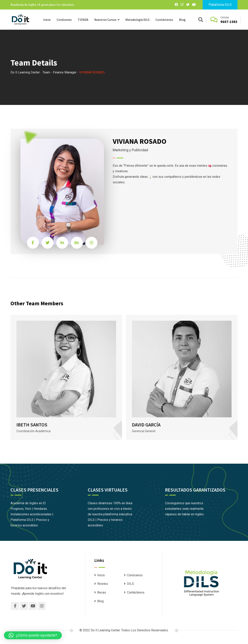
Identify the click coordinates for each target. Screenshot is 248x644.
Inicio (47, 20)
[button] (33, 635)
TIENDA (83, 20)
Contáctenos (164, 20)
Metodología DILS (137, 20)
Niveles (103, 584)
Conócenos (64, 20)
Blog (182, 20)
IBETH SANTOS (32, 425)
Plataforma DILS (220, 5)
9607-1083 (229, 22)
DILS (130, 584)
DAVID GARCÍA (146, 425)
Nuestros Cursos (105, 20)
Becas (102, 592)
